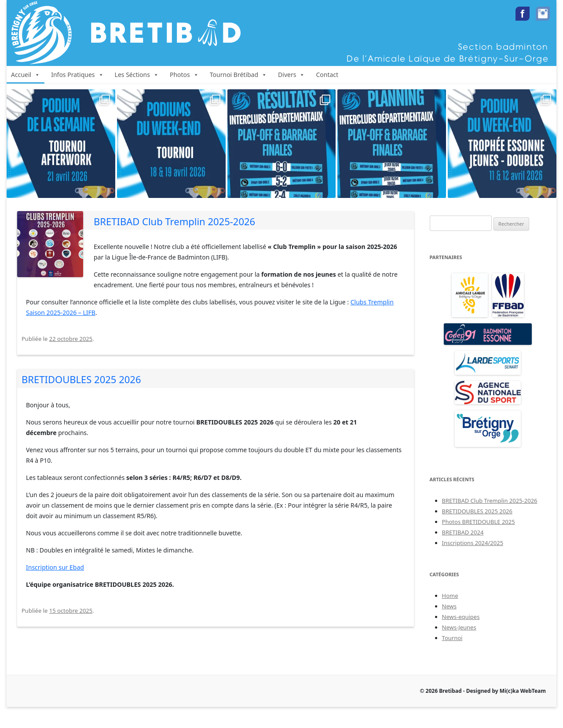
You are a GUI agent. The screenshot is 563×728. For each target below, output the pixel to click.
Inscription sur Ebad (55, 567)
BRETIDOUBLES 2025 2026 (81, 379)
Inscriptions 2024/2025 (473, 543)
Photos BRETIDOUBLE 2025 (479, 522)
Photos (184, 75)
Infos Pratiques (77, 75)
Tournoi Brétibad (238, 75)
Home (450, 596)
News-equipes (461, 617)
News (449, 606)
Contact (327, 75)
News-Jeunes (459, 627)
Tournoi (452, 638)
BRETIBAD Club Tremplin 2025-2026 (174, 221)
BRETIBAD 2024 (463, 532)
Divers (291, 75)
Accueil (26, 75)
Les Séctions (137, 75)
